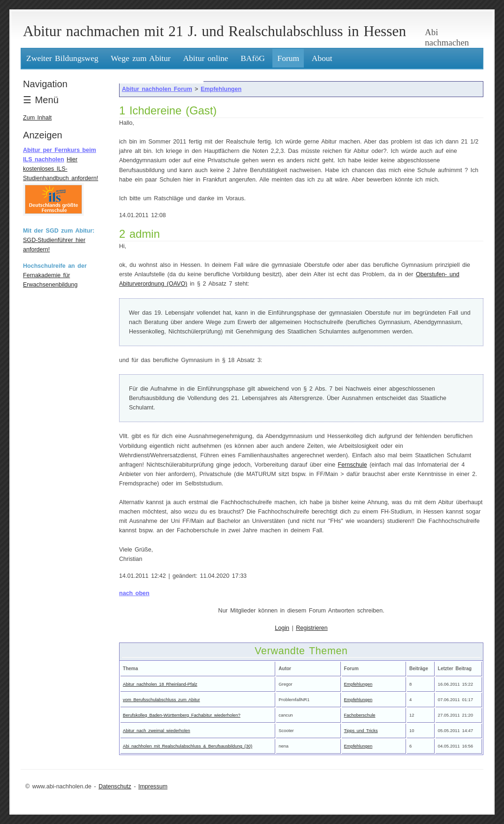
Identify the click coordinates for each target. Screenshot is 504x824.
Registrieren (312, 628)
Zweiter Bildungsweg (62, 58)
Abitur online (205, 58)
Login (282, 628)
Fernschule (353, 465)
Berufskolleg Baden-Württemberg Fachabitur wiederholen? (182, 715)
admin (145, 234)
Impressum (153, 786)
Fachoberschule (360, 715)
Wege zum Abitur (141, 58)
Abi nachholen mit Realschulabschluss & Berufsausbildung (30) (188, 746)
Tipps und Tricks (361, 730)
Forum (288, 58)
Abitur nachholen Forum (157, 89)
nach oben (134, 593)
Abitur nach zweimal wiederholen (157, 730)
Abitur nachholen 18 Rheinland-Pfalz (160, 684)
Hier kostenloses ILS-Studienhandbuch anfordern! (60, 169)
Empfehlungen (221, 89)
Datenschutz (115, 786)
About (322, 58)
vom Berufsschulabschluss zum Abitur (161, 699)
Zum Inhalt (37, 118)
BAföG (253, 58)
